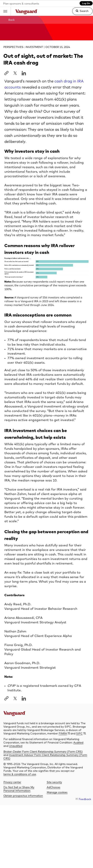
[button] (5, 11)
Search (84, 11)
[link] (79, 13)
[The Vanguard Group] (19, 713)
